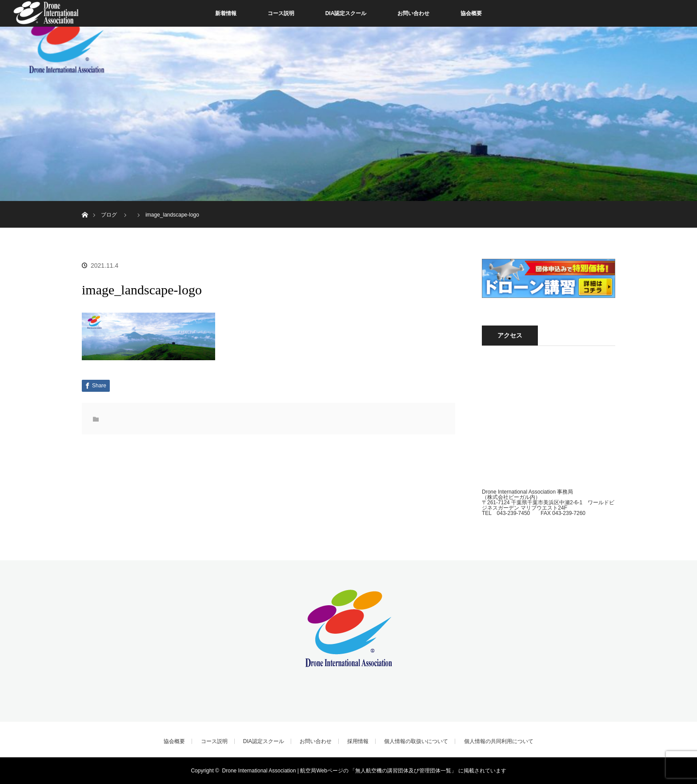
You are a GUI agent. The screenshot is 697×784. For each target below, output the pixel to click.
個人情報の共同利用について (499, 741)
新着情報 (226, 13)
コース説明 (281, 13)
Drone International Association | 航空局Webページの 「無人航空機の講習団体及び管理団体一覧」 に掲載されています (364, 771)
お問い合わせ (413, 13)
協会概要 (471, 13)
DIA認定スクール (346, 13)
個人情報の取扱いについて (416, 741)
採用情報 (358, 741)
